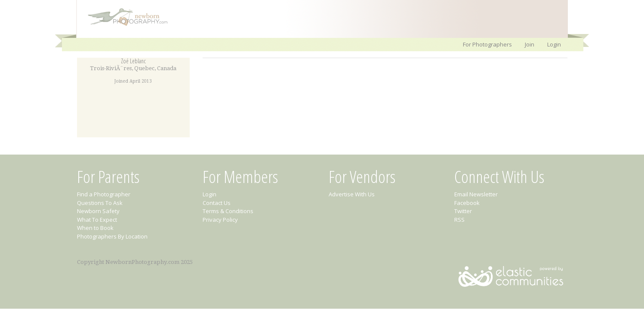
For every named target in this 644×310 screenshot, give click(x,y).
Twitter (463, 211)
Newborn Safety (98, 211)
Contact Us (217, 203)
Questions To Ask (100, 203)
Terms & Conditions (228, 211)
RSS (459, 220)
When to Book (95, 228)
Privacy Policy (220, 220)
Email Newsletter (476, 194)
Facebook (467, 203)
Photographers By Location (112, 236)
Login (554, 44)
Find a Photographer (104, 194)
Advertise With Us (352, 194)
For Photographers (487, 44)
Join (530, 44)
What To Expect (97, 220)
